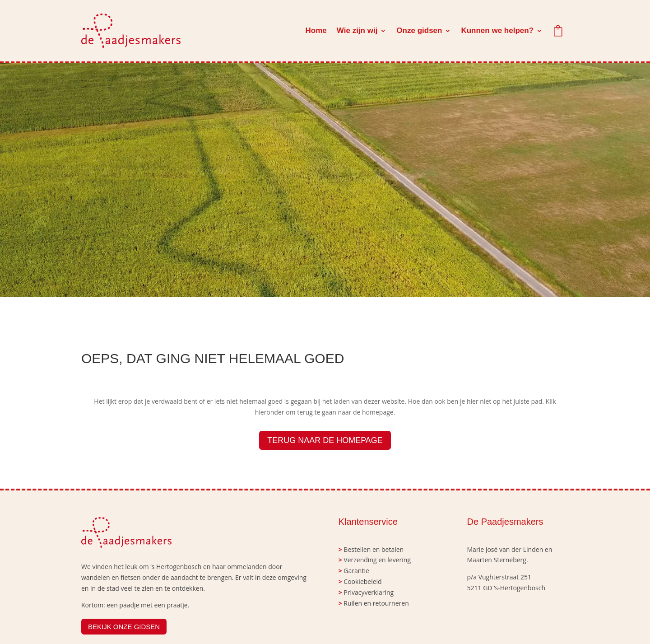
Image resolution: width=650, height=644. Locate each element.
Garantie (356, 571)
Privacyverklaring (369, 592)
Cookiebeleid (362, 581)
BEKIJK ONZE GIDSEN (124, 627)
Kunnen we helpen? (497, 30)
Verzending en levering (377, 560)
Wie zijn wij (357, 30)
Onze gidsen (419, 30)
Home (316, 30)
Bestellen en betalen (374, 549)
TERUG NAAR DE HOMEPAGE (325, 440)
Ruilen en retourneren (376, 603)
